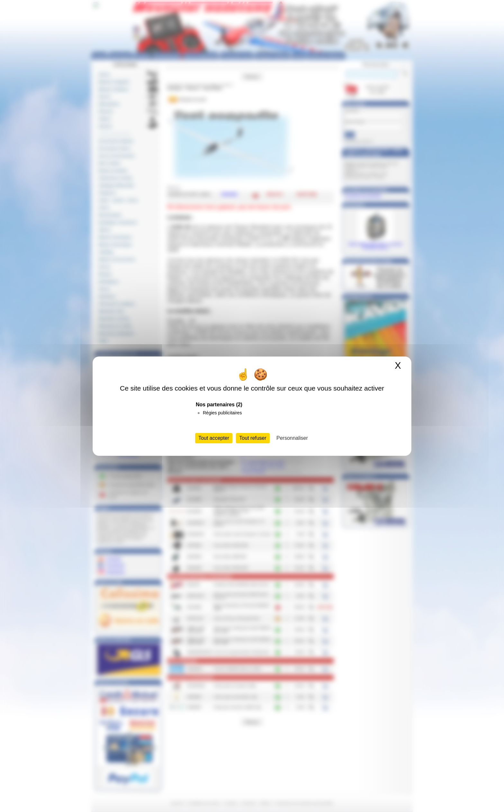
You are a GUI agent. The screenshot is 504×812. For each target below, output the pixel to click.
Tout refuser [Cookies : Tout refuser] (253, 438)
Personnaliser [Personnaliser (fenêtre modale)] (292, 438)
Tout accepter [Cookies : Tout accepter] (214, 438)
